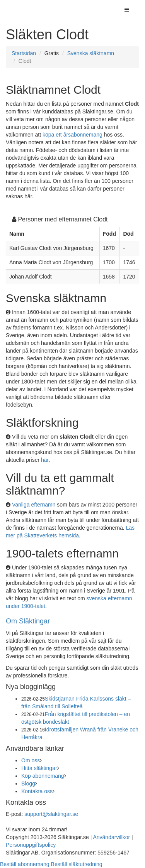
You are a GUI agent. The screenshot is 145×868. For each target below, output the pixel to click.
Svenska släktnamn (91, 53)
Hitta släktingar (39, 768)
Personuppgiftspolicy (31, 845)
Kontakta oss (37, 791)
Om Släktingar (28, 621)
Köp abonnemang (43, 776)
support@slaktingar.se (51, 814)
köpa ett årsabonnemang (72, 135)
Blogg (28, 784)
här (45, 460)
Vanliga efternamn (34, 505)
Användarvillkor (111, 837)
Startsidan (24, 53)
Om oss (31, 760)
